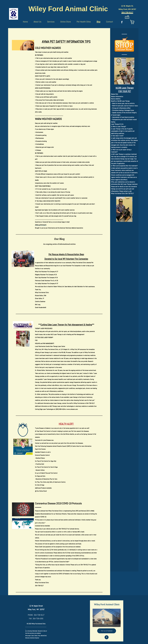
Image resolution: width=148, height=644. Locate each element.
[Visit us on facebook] (107, 631)
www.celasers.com (72, 409)
